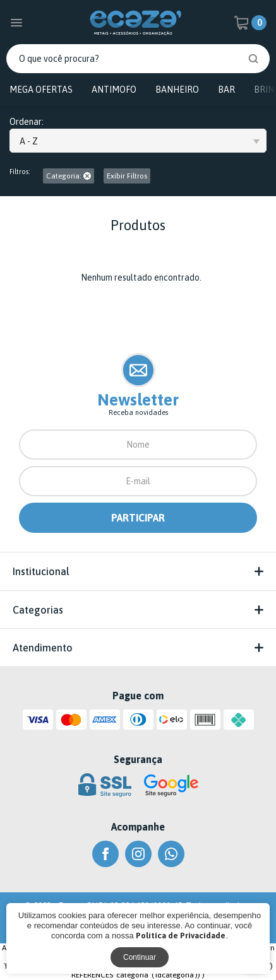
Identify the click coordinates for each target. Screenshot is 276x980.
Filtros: (20, 172)
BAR (226, 90)
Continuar (140, 957)
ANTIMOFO (114, 90)
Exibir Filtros (127, 176)
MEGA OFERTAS (41, 90)
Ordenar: (27, 122)
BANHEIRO (177, 90)
